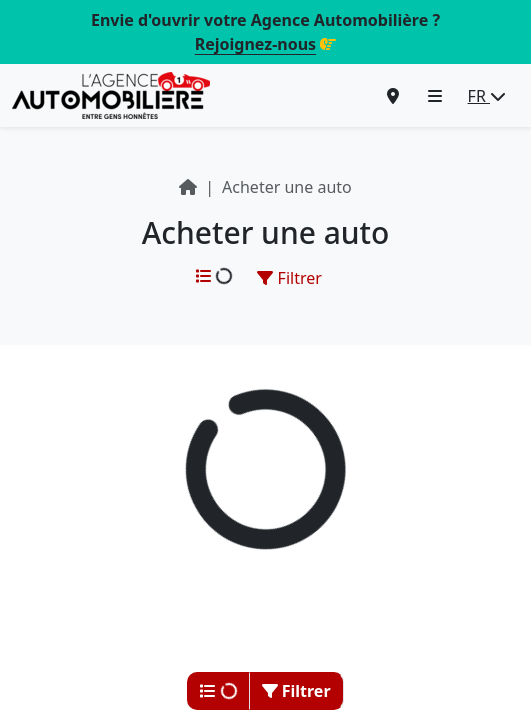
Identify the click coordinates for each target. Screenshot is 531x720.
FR (487, 96)
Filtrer (289, 278)
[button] (435, 96)
